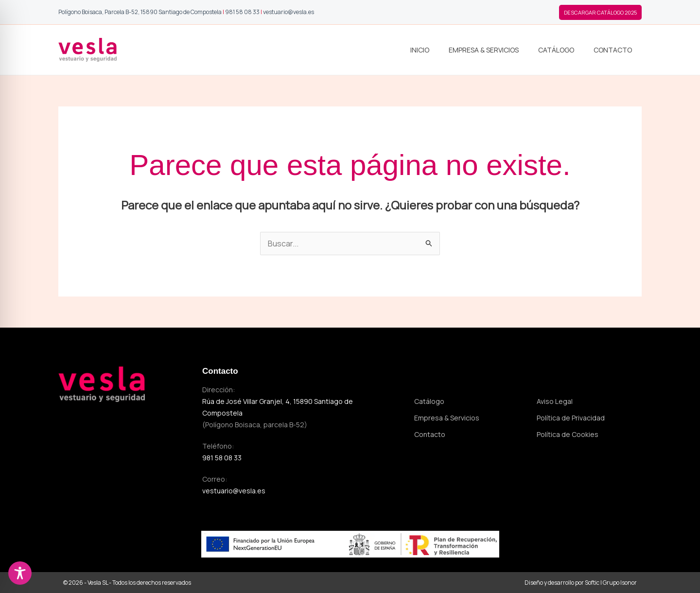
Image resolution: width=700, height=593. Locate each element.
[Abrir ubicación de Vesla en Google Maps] (140, 12)
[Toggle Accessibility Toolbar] (20, 573)
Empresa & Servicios (484, 50)
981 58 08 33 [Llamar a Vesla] (242, 12)
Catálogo (556, 50)
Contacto (613, 50)
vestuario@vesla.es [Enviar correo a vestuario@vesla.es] (234, 491)
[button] (600, 12)
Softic (592, 583)
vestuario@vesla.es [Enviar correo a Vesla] (289, 12)
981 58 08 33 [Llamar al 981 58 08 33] (222, 458)
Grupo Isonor (620, 583)
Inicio (420, 50)
